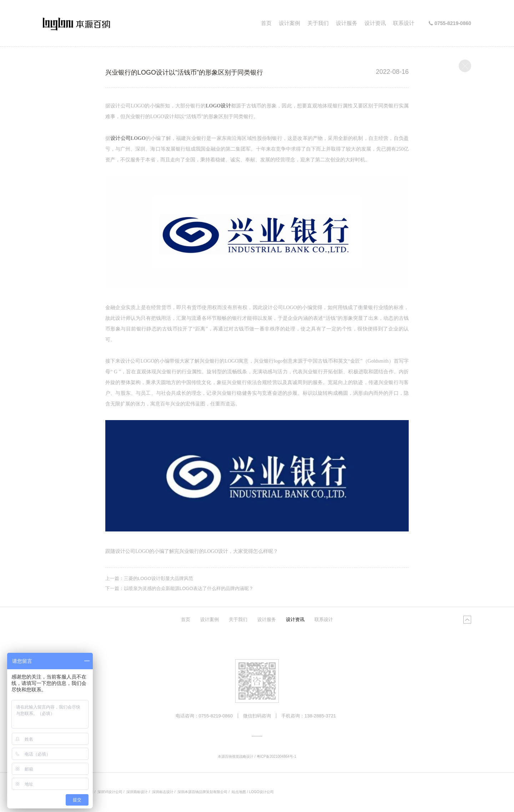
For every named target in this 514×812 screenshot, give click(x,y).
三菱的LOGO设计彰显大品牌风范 (158, 578)
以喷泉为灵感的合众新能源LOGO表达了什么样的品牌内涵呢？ (189, 588)
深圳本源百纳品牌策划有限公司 (202, 792)
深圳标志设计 (163, 792)
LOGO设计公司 (261, 792)
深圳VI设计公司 (110, 792)
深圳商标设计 (137, 792)
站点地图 (239, 792)
